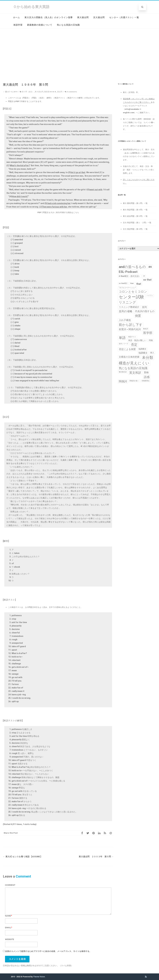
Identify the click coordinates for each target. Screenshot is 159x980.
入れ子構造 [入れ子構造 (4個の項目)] (125, 320)
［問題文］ (26, 98)
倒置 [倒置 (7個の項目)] (138, 316)
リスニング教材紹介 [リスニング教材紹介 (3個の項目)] (129, 307)
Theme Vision (39, 977)
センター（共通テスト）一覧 (124, 17)
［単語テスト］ (59, 98)
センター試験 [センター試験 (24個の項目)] (131, 297)
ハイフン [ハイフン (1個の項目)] (150, 296)
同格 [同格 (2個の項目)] (151, 340)
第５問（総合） (28, 92)
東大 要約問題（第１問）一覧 (135, 203)
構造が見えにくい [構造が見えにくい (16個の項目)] (134, 363)
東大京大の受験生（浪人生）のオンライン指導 (49, 17)
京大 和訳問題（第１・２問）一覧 (137, 223)
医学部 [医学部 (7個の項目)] (148, 333)
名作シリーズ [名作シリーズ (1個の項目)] (124, 344)
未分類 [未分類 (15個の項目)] (148, 358)
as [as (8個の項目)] (150, 267)
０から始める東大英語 (31, 7)
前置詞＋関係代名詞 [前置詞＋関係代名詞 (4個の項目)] (130, 329)
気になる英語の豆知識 (68, 25)
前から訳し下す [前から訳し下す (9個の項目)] (131, 325)
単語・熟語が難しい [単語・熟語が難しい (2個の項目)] (137, 340)
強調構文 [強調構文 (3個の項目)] (143, 353)
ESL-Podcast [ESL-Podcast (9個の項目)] (128, 272)
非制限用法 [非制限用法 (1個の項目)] (145, 381)
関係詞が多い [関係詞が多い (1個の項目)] (134, 381)
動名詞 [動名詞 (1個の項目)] (146, 329)
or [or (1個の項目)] (144, 276)
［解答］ (49, 98)
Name (8, 916)
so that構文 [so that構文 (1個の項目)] (123, 283)
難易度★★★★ (50, 92)
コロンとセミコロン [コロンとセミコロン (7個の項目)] (133, 292)
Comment (10, 885)
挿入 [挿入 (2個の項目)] (152, 353)
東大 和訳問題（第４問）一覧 (135, 210)
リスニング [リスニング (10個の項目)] (127, 302)
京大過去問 (99, 17)
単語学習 (18, 25)
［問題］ (34, 98)
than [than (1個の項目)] (132, 283)
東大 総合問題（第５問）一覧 (135, 216)
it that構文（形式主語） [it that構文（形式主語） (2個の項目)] (130, 276)
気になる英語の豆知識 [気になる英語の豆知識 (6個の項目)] (133, 368)
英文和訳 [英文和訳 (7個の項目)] (135, 373)
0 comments (72, 92)
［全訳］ (42, 98)
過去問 (60, 92)
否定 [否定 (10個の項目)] (134, 345)
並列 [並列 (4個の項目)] (144, 307)
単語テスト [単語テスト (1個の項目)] (132, 337)
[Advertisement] (79, 50)
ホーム (16, 17)
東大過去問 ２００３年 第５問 (96, 857)
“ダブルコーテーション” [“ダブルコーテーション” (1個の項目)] (127, 288)
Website (10, 939)
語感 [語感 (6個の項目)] (147, 377)
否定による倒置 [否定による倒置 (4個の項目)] (127, 349)
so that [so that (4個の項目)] (147, 280)
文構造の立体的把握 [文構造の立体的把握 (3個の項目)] (129, 357)
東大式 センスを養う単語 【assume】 (23, 857)
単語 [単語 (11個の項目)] (122, 338)
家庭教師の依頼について (40, 25)
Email (8, 928)
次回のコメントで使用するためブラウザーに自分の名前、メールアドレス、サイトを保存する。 (48, 951)
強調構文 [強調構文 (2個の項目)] (142, 349)
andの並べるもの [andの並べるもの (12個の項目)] (132, 267)
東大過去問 (83, 17)
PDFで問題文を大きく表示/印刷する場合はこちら (58, 212)
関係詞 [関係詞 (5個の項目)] (123, 381)
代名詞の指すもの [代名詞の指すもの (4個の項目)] (145, 311)
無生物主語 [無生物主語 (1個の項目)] (123, 372)
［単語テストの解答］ (75, 98)
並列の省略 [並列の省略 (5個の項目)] (126, 311)
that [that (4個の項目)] (139, 284)
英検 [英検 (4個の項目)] (146, 372)
